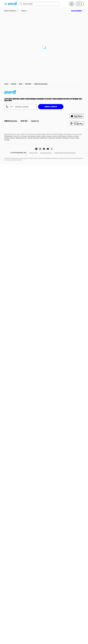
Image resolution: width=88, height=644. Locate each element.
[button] (80, 4)
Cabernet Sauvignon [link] (41, 84)
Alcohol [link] (14, 84)
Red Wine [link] (28, 84)
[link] (12, 4)
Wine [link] (21, 84)
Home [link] (6, 84)
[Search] (40, 4)
